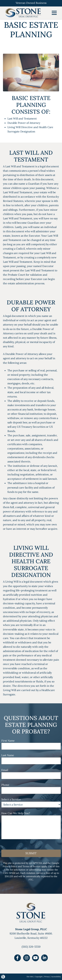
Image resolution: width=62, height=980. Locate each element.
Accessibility (56, 977)
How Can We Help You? (16, 813)
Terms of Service (32, 866)
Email (5, 770)
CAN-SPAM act (11, 873)
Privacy (47, 977)
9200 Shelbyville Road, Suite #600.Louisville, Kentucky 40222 (31, 933)
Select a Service (11, 799)
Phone (5, 785)
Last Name (8, 755)
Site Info (30, 977)
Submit (31, 853)
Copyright (39, 977)
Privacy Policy (10, 866)
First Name (8, 741)
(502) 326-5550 (31, 947)
